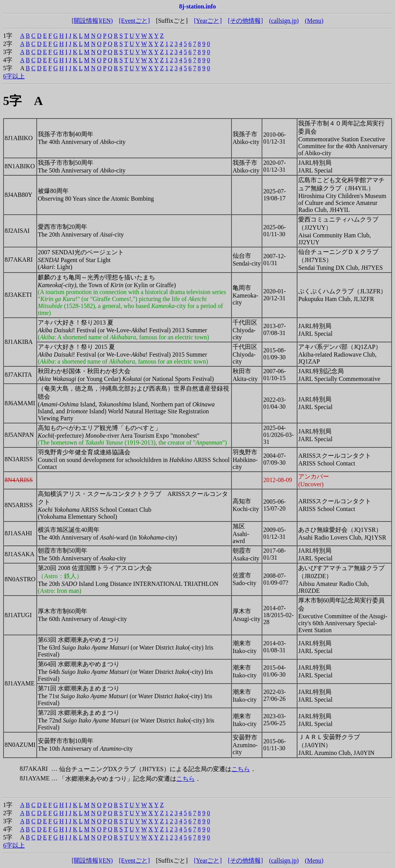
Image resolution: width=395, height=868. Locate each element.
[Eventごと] (134, 21)
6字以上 (14, 76)
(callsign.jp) (284, 21)
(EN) (106, 21)
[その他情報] (246, 21)
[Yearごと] (208, 21)
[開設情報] (86, 21)
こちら (241, 769)
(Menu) (314, 21)
